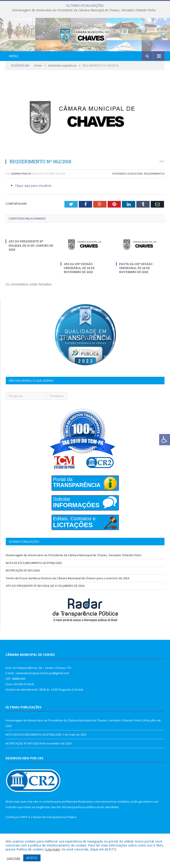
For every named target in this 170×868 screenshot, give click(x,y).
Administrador (21, 191)
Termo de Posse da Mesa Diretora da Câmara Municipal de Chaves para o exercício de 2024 (67, 596)
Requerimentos (154, 191)
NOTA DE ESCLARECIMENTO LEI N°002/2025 (34, 581)
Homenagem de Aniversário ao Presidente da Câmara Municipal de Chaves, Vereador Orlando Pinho (84, 10)
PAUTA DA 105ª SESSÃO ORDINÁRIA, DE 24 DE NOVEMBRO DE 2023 (136, 286)
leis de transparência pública (76, 825)
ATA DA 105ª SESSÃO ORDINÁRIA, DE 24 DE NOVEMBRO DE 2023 (79, 286)
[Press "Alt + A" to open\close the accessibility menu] (165, 440)
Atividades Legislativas (127, 191)
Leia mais (52, 849)
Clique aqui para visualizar (33, 203)
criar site (33, 819)
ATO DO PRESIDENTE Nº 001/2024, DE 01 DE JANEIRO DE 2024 (31, 263)
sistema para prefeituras (60, 819)
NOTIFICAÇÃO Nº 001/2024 (23, 588)
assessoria (109, 819)
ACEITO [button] (32, 858)
